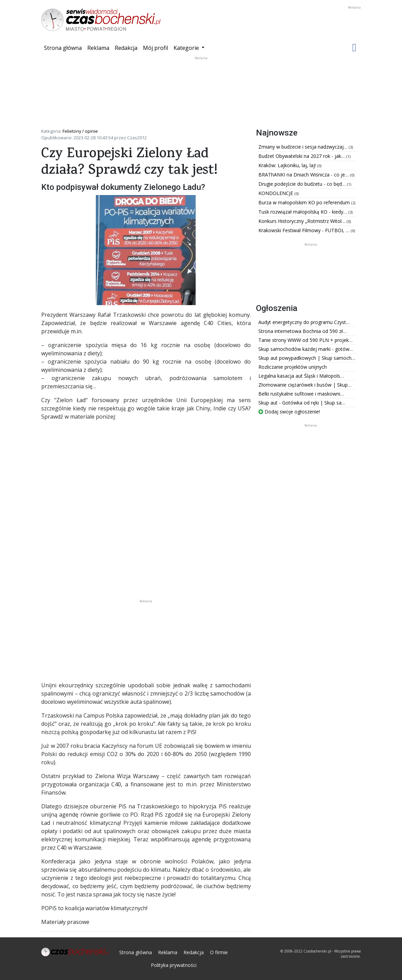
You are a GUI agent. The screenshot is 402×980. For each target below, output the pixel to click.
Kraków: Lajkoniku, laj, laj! (288, 165)
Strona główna (64, 47)
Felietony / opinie (80, 131)
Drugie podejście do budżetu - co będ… (303, 184)
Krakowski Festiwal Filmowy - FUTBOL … (305, 230)
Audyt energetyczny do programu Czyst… (304, 322)
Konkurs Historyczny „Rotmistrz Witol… (303, 221)
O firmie (219, 952)
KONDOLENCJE (276, 193)
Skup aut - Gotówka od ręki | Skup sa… (302, 403)
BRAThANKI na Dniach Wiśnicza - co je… (304, 175)
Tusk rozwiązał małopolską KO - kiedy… (303, 212)
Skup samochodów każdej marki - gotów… (306, 349)
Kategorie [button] (187, 48)
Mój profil (155, 48)
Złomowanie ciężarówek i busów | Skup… (305, 385)
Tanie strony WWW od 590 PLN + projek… (305, 340)
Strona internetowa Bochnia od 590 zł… (303, 331)
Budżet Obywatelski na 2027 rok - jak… (302, 156)
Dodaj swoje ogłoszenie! (289, 412)
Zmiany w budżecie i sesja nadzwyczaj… (304, 147)
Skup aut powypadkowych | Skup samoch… (307, 358)
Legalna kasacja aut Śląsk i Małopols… (301, 376)
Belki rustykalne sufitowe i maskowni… (301, 394)
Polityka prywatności (174, 965)
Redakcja (126, 48)
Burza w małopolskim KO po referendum (305, 202)
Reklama (98, 48)
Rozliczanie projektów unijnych (293, 367)
